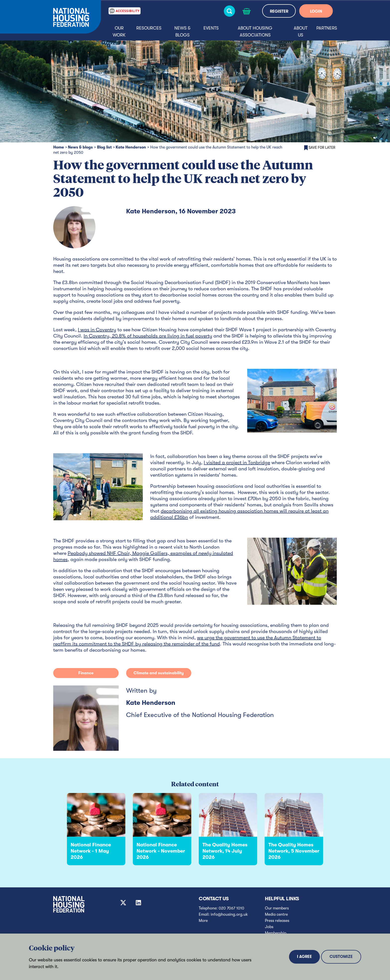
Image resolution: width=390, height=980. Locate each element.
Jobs (269, 927)
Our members (277, 908)
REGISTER (279, 11)
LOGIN (316, 11)
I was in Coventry (97, 330)
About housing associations (255, 32)
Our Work (119, 32)
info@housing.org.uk (229, 914)
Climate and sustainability (159, 673)
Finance (86, 673)
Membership (276, 933)
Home (59, 147)
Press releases (277, 921)
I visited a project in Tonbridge (237, 463)
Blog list (104, 147)
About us (301, 32)
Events (211, 28)
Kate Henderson (131, 147)
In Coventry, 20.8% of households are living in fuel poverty (148, 336)
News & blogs (182, 32)
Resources (149, 28)
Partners (327, 28)
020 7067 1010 (231, 908)
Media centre (276, 914)
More (203, 921)
